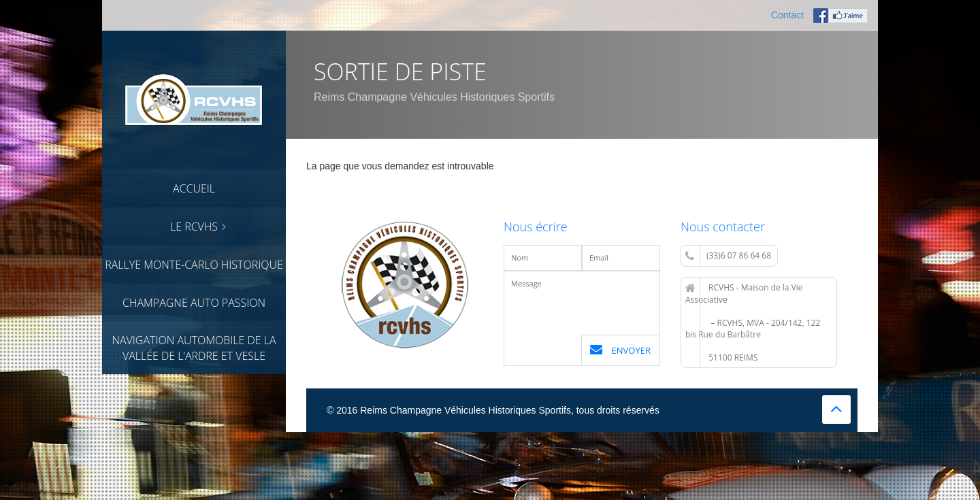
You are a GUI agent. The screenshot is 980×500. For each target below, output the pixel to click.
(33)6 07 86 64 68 (728, 256)
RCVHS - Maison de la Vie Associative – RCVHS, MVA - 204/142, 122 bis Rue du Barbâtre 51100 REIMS (753, 322)
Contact (787, 15)
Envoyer (620, 350)
